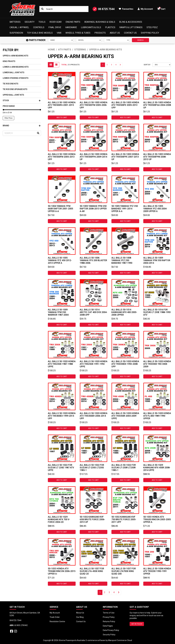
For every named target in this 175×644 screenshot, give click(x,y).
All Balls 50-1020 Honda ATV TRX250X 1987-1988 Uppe (62, 364)
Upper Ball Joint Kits (13, 95)
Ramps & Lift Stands (131, 27)
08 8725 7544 (103, 9)
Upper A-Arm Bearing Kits (16, 56)
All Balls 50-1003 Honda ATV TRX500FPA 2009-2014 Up (94, 157)
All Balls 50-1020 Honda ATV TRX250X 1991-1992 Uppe (94, 364)
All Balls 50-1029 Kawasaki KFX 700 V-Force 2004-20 (59, 519)
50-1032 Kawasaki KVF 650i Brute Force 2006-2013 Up (92, 519)
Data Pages (108, 626)
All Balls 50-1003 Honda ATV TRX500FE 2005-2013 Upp (125, 105)
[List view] (56, 65)
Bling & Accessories (131, 22)
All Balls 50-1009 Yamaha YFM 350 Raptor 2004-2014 (157, 260)
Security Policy (109, 635)
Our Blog (80, 617)
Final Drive (55, 27)
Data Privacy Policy (111, 630)
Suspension (16, 33)
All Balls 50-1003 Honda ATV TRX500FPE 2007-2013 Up (125, 157)
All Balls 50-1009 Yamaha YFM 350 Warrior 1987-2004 (58, 312)
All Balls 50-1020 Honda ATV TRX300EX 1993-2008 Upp (125, 364)
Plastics (110, 27)
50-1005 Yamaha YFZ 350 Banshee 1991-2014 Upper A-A (125, 209)
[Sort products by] (162, 65)
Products (100, 33)
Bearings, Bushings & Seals (100, 22)
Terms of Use (109, 613)
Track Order (55, 617)
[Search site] (42, 9)
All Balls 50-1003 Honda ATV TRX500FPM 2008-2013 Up (157, 157)
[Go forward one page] (120, 65)
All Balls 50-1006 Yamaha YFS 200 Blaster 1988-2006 (93, 260)
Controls (39, 27)
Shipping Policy (150, 33)
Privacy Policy (109, 617)
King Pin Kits (9, 61)
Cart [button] (161, 9)
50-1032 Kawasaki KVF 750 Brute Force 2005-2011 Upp (124, 519)
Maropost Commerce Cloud (120, 640)
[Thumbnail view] (51, 65)
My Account (55, 613)
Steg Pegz (152, 27)
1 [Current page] (103, 65)
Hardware (71, 27)
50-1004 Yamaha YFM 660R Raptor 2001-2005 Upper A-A (60, 209)
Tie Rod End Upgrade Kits (15, 89)
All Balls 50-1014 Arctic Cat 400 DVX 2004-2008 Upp (94, 312)
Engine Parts (73, 22)
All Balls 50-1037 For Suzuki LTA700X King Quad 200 (124, 571)
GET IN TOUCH (137, 624)
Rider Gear (56, 22)
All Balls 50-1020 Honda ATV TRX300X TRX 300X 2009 (157, 364)
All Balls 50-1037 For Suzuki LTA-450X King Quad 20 (92, 571)
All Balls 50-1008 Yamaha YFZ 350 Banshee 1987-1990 (122, 260)
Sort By (147, 65)
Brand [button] (22, 126)
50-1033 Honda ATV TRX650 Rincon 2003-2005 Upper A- (157, 519)
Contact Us (130, 33)
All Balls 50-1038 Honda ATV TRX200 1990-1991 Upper (157, 571)
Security (30, 22)
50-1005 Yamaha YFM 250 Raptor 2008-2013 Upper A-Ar (93, 209)
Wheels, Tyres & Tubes (78, 33)
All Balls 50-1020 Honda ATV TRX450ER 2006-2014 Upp (94, 416)
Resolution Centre (57, 621)
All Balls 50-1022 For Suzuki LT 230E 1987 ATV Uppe (61, 468)
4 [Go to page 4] (116, 65)
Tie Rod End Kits (11, 84)
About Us (115, 33)
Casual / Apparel (19, 27)
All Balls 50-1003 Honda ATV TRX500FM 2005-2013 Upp (62, 157)
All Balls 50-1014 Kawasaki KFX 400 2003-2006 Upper (124, 312)
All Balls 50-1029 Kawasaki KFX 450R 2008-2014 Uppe (157, 468)
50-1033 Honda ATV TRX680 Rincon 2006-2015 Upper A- (62, 571)
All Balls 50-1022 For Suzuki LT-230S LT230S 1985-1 (92, 468)
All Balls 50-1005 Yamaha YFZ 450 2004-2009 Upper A (155, 209)
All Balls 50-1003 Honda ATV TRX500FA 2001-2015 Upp (62, 105)
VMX (59, 33)
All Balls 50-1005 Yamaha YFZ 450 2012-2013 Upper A (60, 260)
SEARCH (140, 40)
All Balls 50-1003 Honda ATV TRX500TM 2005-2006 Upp (94, 105)
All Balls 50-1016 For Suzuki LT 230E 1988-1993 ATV (157, 312)
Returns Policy (109, 621)
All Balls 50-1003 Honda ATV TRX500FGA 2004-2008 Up (157, 105)
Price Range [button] (9, 106)
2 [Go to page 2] (107, 65)
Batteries (15, 22)
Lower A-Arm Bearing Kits (16, 67)
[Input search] (64, 9)
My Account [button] (145, 9)
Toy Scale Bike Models (40, 33)
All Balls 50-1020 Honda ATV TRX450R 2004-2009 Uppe (125, 416)
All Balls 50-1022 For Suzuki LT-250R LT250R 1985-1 (124, 468)
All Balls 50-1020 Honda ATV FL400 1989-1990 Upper (157, 416)
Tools (42, 22)
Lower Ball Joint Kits (14, 72)
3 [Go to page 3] (111, 65)
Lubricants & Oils (91, 27)
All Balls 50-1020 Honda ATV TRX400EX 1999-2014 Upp (62, 416)
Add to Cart (62, 118)
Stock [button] (22, 100)
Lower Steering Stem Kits (16, 78)
